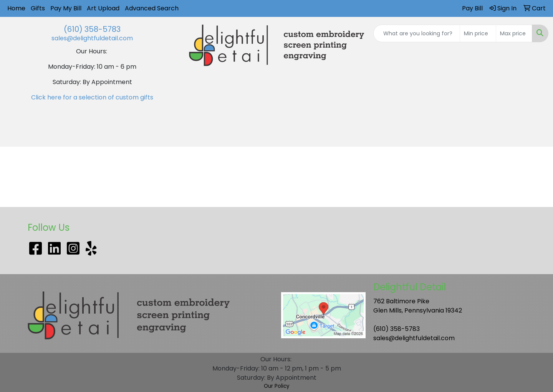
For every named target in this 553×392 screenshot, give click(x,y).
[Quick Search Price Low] (478, 33)
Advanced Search (152, 8)
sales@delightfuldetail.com (92, 38)
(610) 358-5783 (92, 29)
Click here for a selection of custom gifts (92, 97)
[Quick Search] (417, 33)
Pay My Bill (66, 8)
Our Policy (277, 386)
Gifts (38, 8)
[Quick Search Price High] (514, 33)
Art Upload (103, 8)
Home (16, 8)
